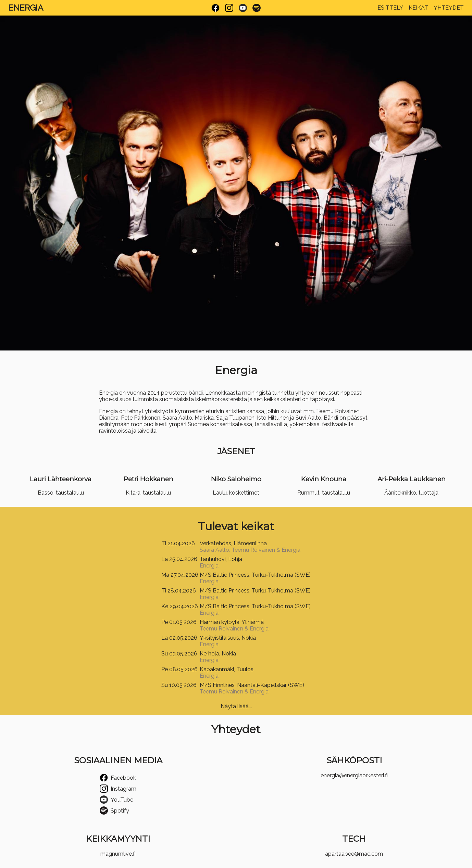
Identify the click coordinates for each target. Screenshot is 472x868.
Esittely (390, 8)
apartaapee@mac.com (354, 854)
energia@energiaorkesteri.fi (354, 775)
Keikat (418, 8)
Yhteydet (449, 8)
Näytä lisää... (236, 706)
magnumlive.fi (118, 854)
